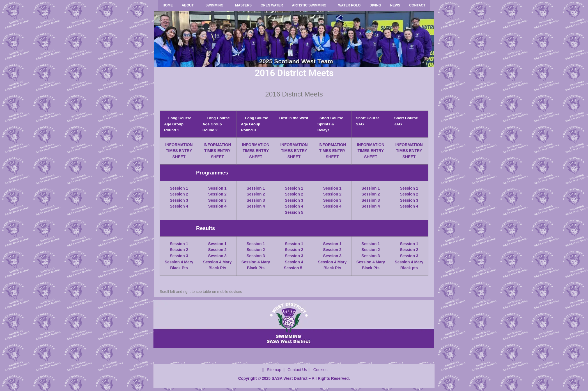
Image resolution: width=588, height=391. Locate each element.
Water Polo (349, 5)
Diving (375, 5)
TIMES (172, 151)
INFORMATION (179, 145)
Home (168, 5)
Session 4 (179, 206)
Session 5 (294, 212)
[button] (189, 5)
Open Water (272, 5)
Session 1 (179, 188)
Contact (417, 5)
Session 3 (179, 200)
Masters (243, 5)
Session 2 (179, 194)
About (188, 5)
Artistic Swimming (309, 5)
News (395, 5)
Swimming (214, 5)
